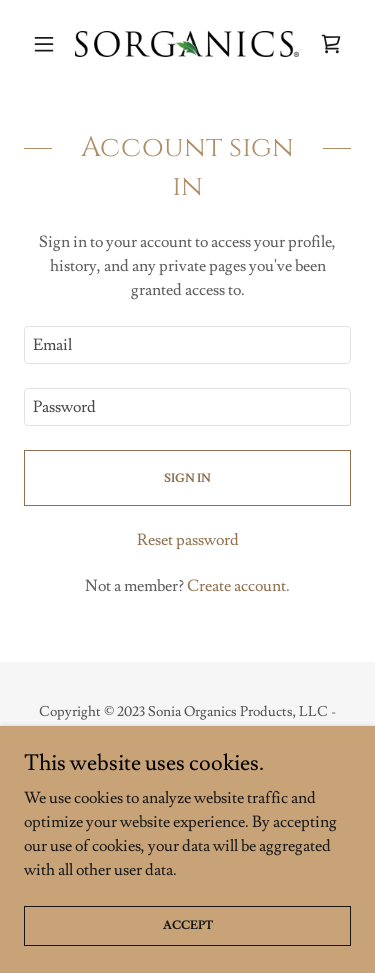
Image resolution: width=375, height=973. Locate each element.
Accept (188, 925)
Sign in (187, 478)
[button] (48, 44)
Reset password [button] (188, 540)
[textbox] (187, 345)
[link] (187, 44)
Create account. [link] (238, 586)
